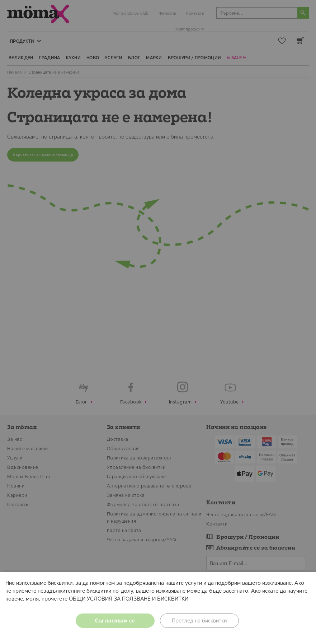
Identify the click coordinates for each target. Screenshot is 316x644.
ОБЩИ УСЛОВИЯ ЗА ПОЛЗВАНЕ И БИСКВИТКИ (129, 599)
